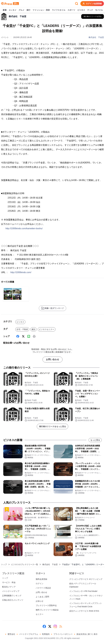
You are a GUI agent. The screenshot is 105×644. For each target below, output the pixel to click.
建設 (33, 329)
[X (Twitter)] (23, 336)
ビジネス (81, 10)
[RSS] (61, 626)
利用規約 (46, 634)
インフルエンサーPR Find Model (83, 591)
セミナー (40, 614)
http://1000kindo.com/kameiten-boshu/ (24, 228)
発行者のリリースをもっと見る (52, 426)
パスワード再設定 (43, 588)
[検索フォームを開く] (77, 4)
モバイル (99, 10)
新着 (5, 10)
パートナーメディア (11, 591)
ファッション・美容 (41, 10)
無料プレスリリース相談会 (47, 610)
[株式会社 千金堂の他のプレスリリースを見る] (93, 16)
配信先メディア (9, 587)
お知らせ (40, 601)
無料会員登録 (41, 579)
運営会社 (11, 634)
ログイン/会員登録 (92, 4)
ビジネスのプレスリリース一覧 (25, 564)
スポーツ (71, 10)
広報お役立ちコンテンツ (13, 600)
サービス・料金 (9, 582)
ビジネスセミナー (47, 329)
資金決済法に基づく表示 (87, 634)
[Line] (29, 336)
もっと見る (95, 440)
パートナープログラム (29, 634)
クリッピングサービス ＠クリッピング (86, 579)
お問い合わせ (52, 359)
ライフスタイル (59, 10)
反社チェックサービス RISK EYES (84, 611)
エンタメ (13, 10)
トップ (4, 564)
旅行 (28, 10)
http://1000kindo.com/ (21, 272)
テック (90, 10)
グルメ (21, 10)
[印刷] (34, 336)
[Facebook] (18, 336)
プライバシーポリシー (63, 634)
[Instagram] (55, 626)
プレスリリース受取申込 (46, 605)
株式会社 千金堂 (96, 37)
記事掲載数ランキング (12, 596)
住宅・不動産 (22, 329)
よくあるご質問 (42, 597)
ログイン (40, 584)
